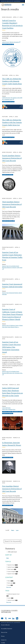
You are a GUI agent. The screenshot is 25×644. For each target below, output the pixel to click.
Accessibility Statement (7, 629)
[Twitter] (6, 619)
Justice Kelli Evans (6, 408)
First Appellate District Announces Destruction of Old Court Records (12, 489)
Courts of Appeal (8, 175)
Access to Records (5, 625)
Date (8, 558)
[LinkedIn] (13, 619)
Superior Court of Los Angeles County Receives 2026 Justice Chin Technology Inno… (12, 373)
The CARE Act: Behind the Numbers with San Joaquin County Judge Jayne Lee (12, 122)
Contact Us (4, 640)
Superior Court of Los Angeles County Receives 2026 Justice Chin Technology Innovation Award (11, 347)
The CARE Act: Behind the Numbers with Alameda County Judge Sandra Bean (12, 81)
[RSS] (17, 619)
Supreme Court (17, 412)
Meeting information (15, 42)
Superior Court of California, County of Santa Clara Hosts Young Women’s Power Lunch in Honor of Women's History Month (12, 314)
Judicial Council (6, 42)
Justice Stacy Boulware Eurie (9, 409)
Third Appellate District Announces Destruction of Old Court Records (12, 204)
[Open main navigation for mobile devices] (23, 5)
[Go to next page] (13, 530)
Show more (9, 587)
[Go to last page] (17, 530)
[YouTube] (2, 619)
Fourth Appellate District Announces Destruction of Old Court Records (12, 158)
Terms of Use (4, 632)
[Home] (11, 5)
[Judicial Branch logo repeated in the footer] (12, 622)
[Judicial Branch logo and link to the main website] (12, 1)
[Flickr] (10, 619)
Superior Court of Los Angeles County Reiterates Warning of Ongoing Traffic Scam (12, 268)
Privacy (3, 636)
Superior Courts (8, 102)
